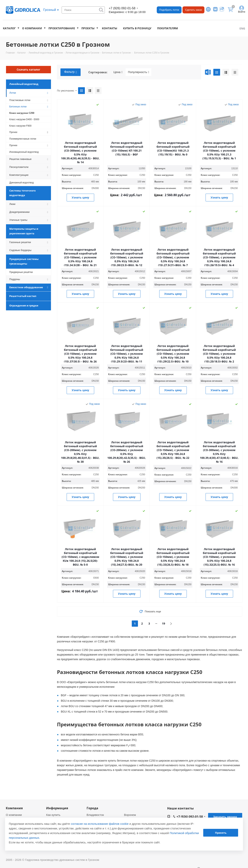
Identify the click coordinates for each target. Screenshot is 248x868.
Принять (221, 833)
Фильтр (71, 72)
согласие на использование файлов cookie (100, 824)
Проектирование (62, 28)
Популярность (138, 72)
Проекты (88, 28)
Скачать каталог (28, 69)
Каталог (9, 28)
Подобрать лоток (169, 10)
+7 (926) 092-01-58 (122, 8)
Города (92, 808)
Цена (118, 72)
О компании (32, 28)
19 (164, 623)
